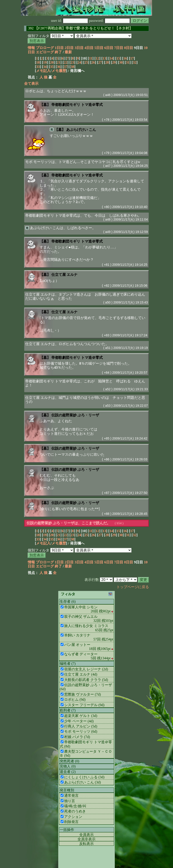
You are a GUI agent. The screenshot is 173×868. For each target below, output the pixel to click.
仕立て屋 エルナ (64, 275)
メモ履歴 (59, 71)
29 (114, 62)
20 (52, 62)
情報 (31, 48)
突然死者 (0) (69, 761)
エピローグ (45, 52)
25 (86, 62)
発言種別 (67, 790)
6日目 (109, 48)
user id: (70, 21)
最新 (68, 52)
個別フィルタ (39, 36)
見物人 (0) (68, 766)
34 (45, 67)
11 (91, 58)
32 (135, 62)
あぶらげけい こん (81, 130)
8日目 (129, 48)
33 (38, 67)
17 (132, 58)
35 (52, 67)
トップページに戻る (133, 587)
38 (73, 67)
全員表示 (86, 835)
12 (98, 58)
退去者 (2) (68, 772)
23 (73, 62)
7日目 (119, 48)
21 (59, 62)
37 (66, 67)
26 (93, 62)
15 (118, 58)
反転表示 (86, 844)
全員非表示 (86, 839)
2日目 (69, 48)
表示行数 (92, 580)
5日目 (99, 48)
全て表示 (31, 84)
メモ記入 (43, 71)
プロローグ (45, 48)
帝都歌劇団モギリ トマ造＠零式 (77, 105)
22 (66, 62)
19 (45, 62)
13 (104, 58)
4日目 (89, 48)
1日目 (59, 48)
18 (38, 62)
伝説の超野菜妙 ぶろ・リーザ (75, 415)
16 (125, 58)
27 (100, 62)
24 (79, 62)
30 (121, 62)
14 (111, 58)
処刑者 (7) (68, 710)
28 (107, 62)
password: (109, 21)
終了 (58, 52)
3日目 (79, 48)
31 (128, 62)
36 (59, 67)
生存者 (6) (68, 601)
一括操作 (67, 830)
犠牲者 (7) (68, 664)
